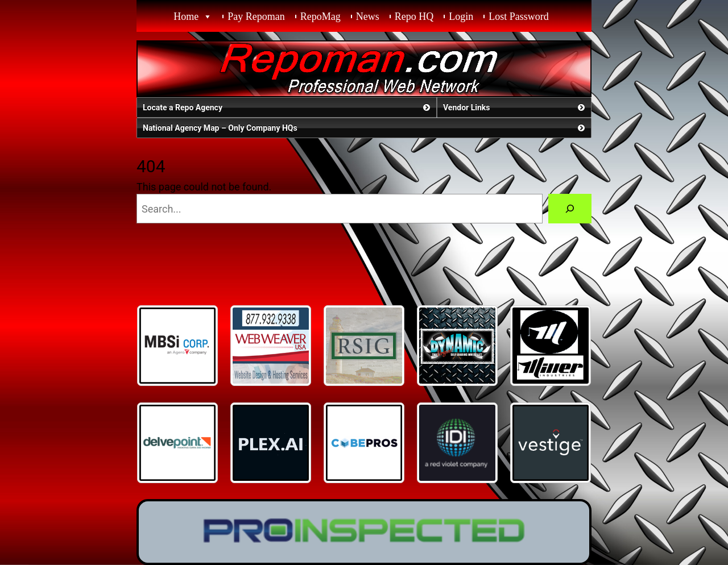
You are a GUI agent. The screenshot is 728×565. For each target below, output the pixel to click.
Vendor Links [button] (515, 107)
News (368, 16)
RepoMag (320, 16)
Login (461, 16)
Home (186, 16)
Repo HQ (414, 16)
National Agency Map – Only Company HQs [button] (365, 128)
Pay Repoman (256, 16)
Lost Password (519, 16)
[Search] (570, 209)
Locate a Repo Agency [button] (288, 107)
